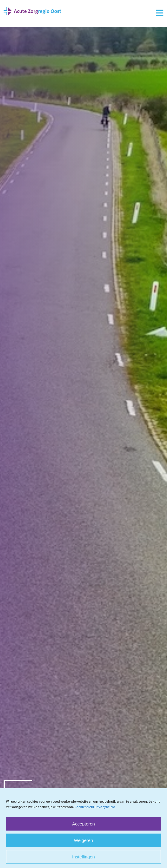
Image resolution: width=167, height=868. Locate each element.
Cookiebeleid (84, 807)
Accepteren (83, 824)
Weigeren (83, 840)
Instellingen (83, 857)
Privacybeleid (105, 807)
